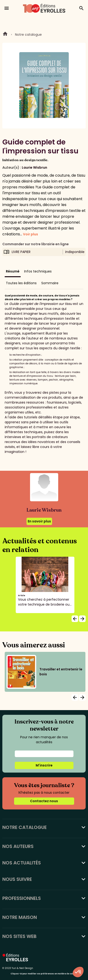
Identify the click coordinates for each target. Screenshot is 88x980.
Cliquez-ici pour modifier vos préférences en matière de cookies (44, 974)
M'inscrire (44, 765)
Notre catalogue (28, 35)
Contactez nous (44, 801)
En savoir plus (39, 521)
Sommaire (50, 283)
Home (5, 35)
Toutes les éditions (21, 283)
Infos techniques (38, 271)
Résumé (13, 271)
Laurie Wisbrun (34, 167)
